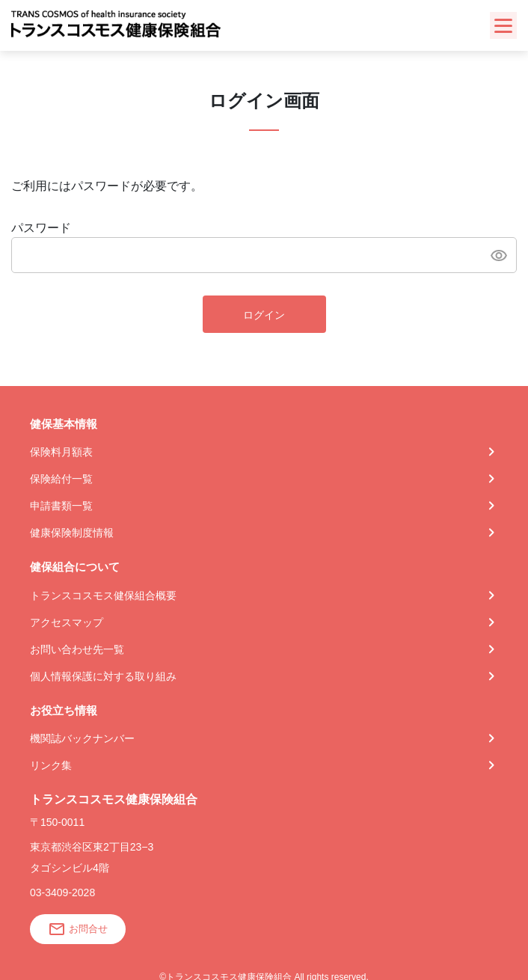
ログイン (264, 315)
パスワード (41, 228)
